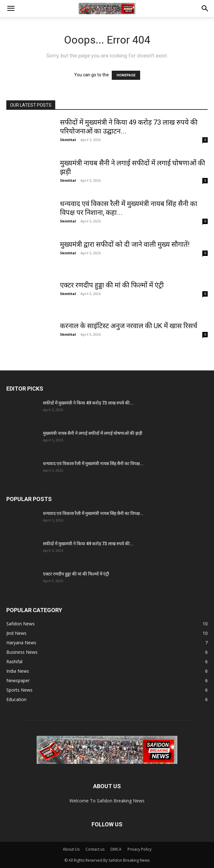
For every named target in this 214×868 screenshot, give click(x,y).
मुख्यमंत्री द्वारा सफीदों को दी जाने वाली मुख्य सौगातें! (125, 244)
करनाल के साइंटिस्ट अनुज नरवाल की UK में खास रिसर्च (129, 326)
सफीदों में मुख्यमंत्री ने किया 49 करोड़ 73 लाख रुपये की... (88, 403)
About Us (71, 849)
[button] (11, 9)
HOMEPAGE (126, 75)
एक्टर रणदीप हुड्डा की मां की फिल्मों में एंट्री (112, 285)
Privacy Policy (140, 849)
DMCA (116, 849)
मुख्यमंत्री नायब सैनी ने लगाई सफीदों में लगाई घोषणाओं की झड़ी (93, 433)
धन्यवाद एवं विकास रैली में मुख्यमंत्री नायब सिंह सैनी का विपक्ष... (93, 464)
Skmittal (68, 140)
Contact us (95, 849)
